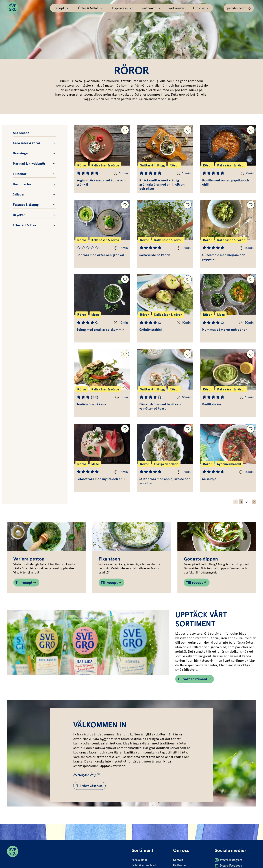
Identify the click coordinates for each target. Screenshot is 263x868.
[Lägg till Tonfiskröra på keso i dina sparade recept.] (125, 354)
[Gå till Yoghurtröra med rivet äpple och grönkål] (102, 159)
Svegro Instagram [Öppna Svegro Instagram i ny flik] (228, 860)
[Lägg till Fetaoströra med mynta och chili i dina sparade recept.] (125, 429)
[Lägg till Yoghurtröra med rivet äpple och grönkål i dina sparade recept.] (125, 130)
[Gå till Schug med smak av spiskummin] (102, 308)
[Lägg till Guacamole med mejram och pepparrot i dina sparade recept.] (251, 205)
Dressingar (21, 153)
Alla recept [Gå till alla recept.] (21, 133)
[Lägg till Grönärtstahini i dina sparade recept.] (188, 279)
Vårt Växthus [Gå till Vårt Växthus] (151, 8)
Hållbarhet (180, 865)
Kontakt (178, 860)
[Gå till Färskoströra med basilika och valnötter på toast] (165, 383)
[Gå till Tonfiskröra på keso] (102, 383)
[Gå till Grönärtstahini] (165, 308)
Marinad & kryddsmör (29, 163)
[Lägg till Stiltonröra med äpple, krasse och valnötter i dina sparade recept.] (188, 429)
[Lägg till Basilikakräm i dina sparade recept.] (251, 354)
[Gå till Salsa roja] (228, 458)
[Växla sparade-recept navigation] (239, 8)
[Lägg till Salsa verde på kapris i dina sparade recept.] (188, 205)
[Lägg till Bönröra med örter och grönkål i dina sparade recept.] (125, 205)
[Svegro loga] (13, 8)
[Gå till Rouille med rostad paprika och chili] (228, 159)
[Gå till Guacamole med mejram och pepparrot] (228, 234)
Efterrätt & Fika (24, 225)
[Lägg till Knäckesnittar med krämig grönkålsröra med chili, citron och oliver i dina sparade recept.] (188, 130)
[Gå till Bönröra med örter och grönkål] (102, 234)
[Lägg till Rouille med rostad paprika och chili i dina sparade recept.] (251, 130)
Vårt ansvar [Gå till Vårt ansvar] (176, 8)
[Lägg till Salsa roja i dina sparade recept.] (251, 429)
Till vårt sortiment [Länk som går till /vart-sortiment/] (193, 679)
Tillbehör (20, 174)
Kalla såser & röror (27, 143)
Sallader (19, 194)
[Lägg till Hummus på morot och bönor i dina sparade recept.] (251, 279)
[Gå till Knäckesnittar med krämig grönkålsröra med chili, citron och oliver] (165, 159)
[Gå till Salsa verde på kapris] (165, 234)
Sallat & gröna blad (144, 865)
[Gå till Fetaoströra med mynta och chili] (102, 458)
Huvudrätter (22, 184)
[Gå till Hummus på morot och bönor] (228, 308)
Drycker (19, 215)
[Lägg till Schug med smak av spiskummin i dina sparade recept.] (125, 279)
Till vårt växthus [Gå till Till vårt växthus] (90, 786)
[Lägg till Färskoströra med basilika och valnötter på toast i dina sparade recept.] (188, 354)
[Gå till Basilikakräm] (228, 383)
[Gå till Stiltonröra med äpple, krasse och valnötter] (165, 458)
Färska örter (139, 860)
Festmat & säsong (26, 205)
